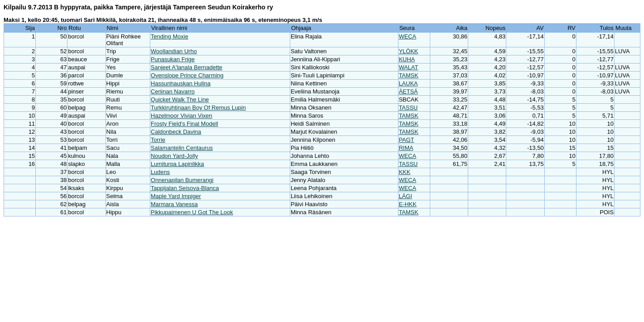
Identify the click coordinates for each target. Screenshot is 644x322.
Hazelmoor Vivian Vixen (182, 116)
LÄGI (406, 196)
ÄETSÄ (409, 91)
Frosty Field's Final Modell (184, 124)
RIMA (406, 148)
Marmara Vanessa (174, 204)
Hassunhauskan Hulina (181, 83)
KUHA (407, 59)
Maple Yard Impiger (176, 196)
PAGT (407, 140)
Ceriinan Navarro (173, 91)
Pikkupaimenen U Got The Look (192, 212)
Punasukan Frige (173, 59)
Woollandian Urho (174, 51)
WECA (408, 36)
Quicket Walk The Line (180, 100)
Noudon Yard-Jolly (174, 156)
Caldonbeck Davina (176, 132)
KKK (405, 172)
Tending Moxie (169, 36)
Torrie (158, 140)
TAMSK (409, 75)
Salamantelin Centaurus (182, 148)
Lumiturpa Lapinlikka (177, 164)
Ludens (160, 172)
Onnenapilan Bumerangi (182, 180)
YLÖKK (409, 51)
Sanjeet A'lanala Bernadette (186, 67)
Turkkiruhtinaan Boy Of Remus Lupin (198, 108)
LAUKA (409, 83)
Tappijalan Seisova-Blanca (185, 188)
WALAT (409, 67)
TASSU (408, 108)
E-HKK (408, 204)
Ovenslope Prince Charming (187, 75)
